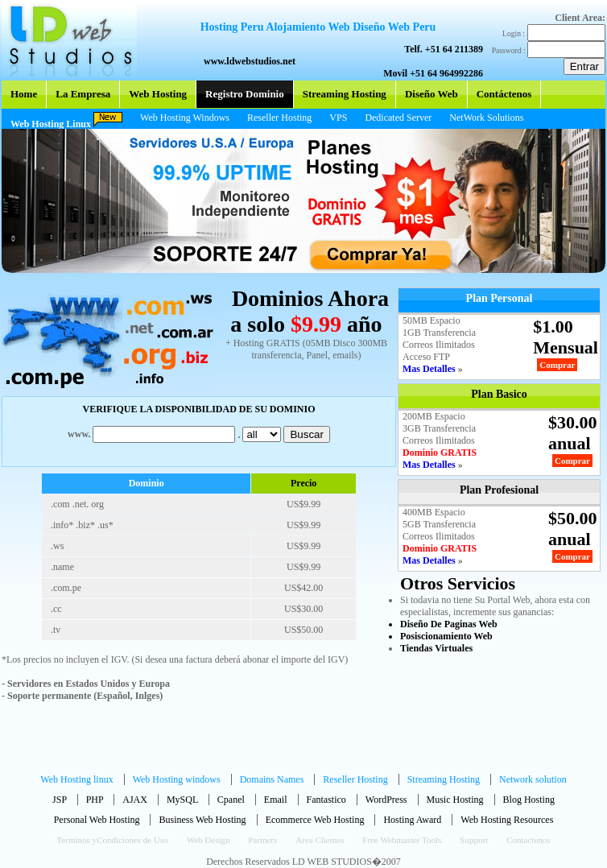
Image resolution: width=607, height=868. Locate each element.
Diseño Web (432, 94)
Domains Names (273, 779)
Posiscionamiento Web (446, 636)
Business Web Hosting (203, 820)
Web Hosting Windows (185, 118)
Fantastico (326, 800)
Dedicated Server (398, 118)
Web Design (210, 840)
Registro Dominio (245, 94)
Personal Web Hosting (98, 820)
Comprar (557, 365)
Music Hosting (455, 800)
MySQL (182, 800)
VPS (338, 118)
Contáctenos (504, 94)
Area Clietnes (321, 840)
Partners (262, 840)
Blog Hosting (529, 800)
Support (474, 840)
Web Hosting (158, 94)
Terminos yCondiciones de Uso (112, 840)
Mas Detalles (430, 369)
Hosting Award (413, 820)
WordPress (386, 800)
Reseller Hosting (279, 118)
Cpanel (231, 800)
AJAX (135, 800)
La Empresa (83, 94)
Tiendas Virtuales (436, 648)
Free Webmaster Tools (402, 840)
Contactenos (528, 840)
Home (24, 94)
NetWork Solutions (486, 118)
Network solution (533, 779)
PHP (95, 800)
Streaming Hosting (345, 94)
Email (276, 800)
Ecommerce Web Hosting (316, 820)
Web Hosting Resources (507, 820)
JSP (60, 800)
